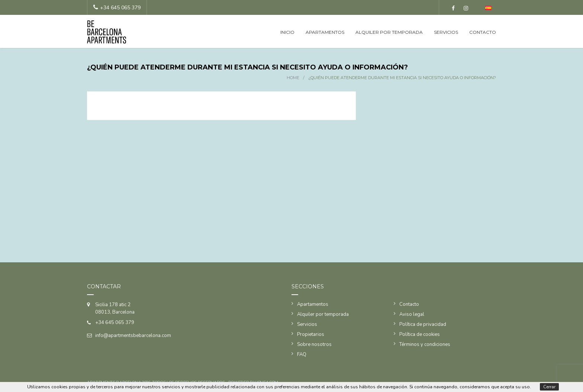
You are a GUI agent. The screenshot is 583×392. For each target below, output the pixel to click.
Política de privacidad (423, 324)
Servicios (446, 32)
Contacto (483, 32)
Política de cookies (420, 334)
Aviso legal (412, 314)
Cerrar (549, 387)
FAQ (302, 354)
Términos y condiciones (425, 344)
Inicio (287, 32)
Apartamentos (325, 32)
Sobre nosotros (314, 344)
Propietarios (311, 334)
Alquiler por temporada (389, 32)
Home (293, 78)
